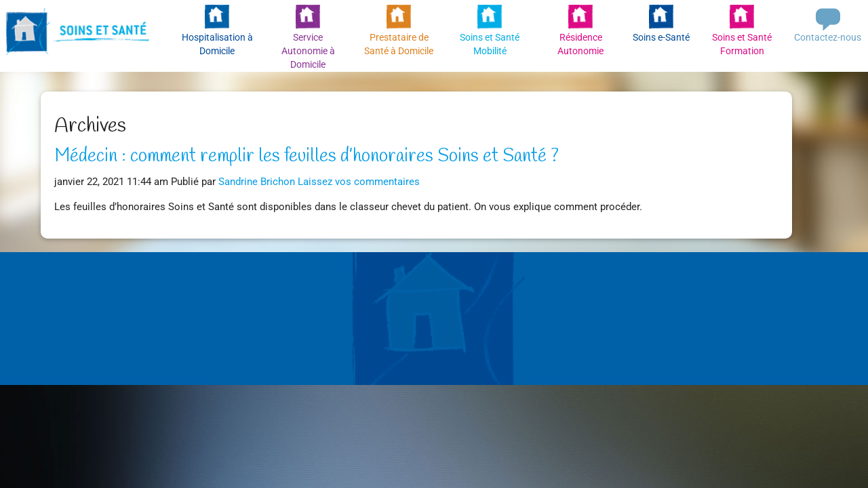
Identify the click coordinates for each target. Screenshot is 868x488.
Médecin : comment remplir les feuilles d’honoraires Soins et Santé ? (307, 157)
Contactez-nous (828, 37)
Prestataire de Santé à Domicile (399, 44)
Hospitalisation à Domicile (217, 44)
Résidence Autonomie (580, 44)
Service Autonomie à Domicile (308, 48)
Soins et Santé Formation (742, 44)
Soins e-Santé (661, 37)
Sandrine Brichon (257, 182)
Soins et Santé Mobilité (490, 44)
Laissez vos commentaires (359, 182)
